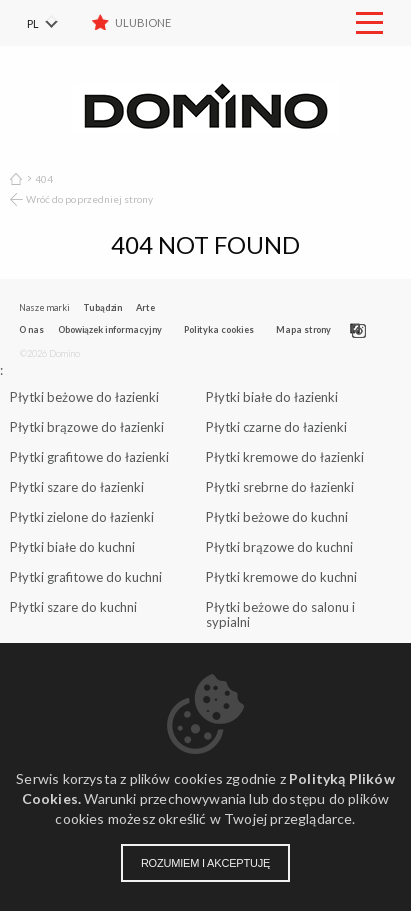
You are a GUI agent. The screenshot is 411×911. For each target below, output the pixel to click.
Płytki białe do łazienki (272, 397)
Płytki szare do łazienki (77, 487)
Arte (145, 307)
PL (33, 23)
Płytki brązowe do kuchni (279, 547)
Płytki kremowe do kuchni (281, 577)
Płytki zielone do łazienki (82, 517)
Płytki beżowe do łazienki (84, 397)
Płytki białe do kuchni (72, 547)
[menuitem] (55, 23)
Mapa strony (303, 329)
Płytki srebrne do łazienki (280, 487)
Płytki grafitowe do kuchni (86, 577)
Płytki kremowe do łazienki (285, 457)
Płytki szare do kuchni (73, 607)
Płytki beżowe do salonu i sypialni (280, 614)
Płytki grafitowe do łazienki (89, 457)
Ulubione (143, 22)
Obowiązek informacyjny (110, 329)
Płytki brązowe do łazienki (87, 427)
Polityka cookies (219, 329)
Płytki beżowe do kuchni (277, 517)
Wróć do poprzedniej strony (89, 199)
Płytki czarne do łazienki (276, 427)
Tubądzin (102, 307)
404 (44, 179)
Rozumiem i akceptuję (205, 863)
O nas (31, 329)
